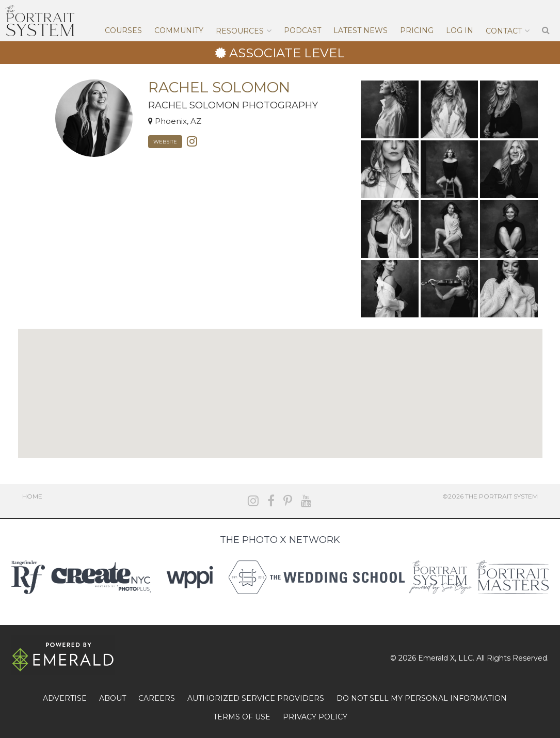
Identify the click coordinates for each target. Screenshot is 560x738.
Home (32, 496)
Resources (240, 31)
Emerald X (436, 658)
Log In (460, 30)
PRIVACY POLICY (315, 717)
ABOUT (113, 698)
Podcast (302, 30)
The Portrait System (40, 21)
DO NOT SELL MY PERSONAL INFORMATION (422, 698)
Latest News (361, 30)
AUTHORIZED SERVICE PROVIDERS (256, 698)
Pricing (417, 30)
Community (179, 30)
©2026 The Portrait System (490, 496)
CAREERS (157, 698)
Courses (123, 30)
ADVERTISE (65, 698)
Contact (504, 31)
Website (165, 142)
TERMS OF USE (242, 717)
